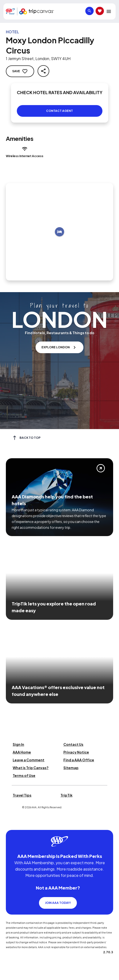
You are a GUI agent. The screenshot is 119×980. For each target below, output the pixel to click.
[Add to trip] (59, 232)
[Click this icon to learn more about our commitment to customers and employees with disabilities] (13, 824)
